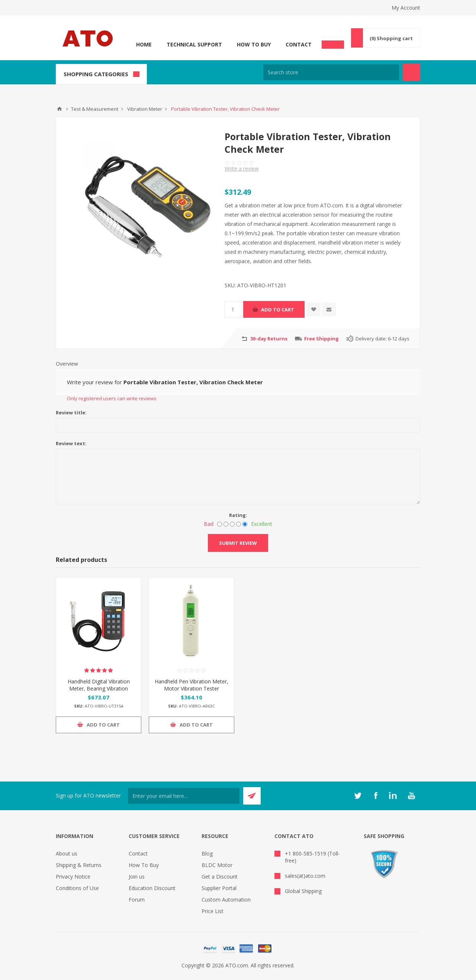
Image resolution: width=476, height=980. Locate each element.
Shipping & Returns (79, 865)
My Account (406, 8)
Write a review (242, 169)
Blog (207, 853)
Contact (299, 44)
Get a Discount (220, 876)
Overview (67, 364)
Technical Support (194, 44)
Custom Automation (226, 900)
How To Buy (254, 44)
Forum (137, 900)
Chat (333, 42)
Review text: (71, 443)
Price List (213, 911)
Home (144, 44)
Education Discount (152, 888)
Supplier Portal (219, 888)
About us (67, 853)
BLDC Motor (217, 865)
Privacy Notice (73, 876)
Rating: (238, 515)
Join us (137, 876)
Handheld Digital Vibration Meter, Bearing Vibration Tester (99, 688)
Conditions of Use (77, 888)
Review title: (71, 413)
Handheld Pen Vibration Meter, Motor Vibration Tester (192, 685)
